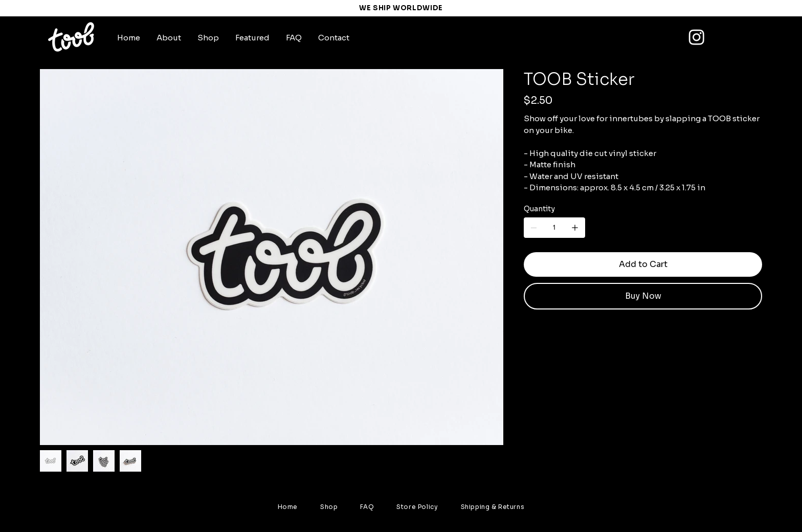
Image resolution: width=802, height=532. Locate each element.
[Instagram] (697, 37)
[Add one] (575, 228)
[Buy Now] (643, 296)
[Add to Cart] (643, 264)
